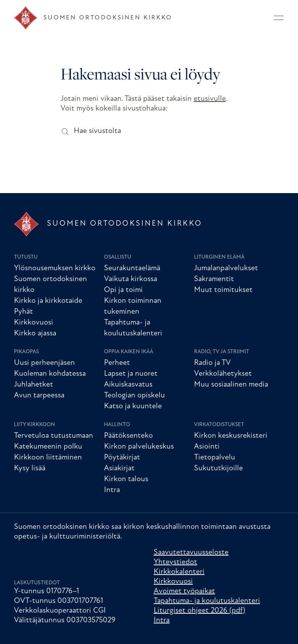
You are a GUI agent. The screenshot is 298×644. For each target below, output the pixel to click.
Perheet (117, 363)
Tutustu (26, 257)
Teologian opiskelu (134, 395)
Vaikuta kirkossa (131, 279)
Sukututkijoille (218, 468)
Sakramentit (214, 279)
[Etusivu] (93, 18)
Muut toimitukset (223, 290)
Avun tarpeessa (39, 395)
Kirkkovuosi (34, 323)
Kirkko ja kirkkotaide (48, 301)
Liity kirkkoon (35, 425)
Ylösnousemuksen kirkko (55, 268)
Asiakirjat (119, 468)
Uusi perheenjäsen (44, 363)
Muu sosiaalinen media (231, 385)
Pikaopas (26, 352)
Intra (112, 490)
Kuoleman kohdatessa (50, 374)
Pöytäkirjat (122, 458)
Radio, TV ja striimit (222, 352)
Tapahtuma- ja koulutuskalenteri (207, 601)
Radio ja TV (212, 363)
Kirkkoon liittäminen (48, 458)
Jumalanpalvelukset (226, 268)
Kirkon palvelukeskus (139, 447)
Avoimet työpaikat (184, 591)
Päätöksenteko (128, 436)
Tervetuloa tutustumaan (54, 436)
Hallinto (117, 425)
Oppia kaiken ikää (129, 352)
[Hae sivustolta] (65, 131)
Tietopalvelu (215, 458)
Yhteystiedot (175, 562)
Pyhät (23, 312)
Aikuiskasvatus (128, 385)
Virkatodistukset (219, 425)
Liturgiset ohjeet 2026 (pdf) (199, 611)
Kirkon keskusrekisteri (231, 436)
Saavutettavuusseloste (191, 552)
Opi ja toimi (123, 290)
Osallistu (118, 257)
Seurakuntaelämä (132, 268)
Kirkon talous (126, 479)
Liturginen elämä (219, 257)
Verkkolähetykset (223, 374)
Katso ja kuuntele (133, 406)
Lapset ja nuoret (131, 374)
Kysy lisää (30, 468)
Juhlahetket (34, 385)
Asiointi (207, 447)
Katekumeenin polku (48, 447)
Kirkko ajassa (35, 333)
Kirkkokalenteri (179, 572)
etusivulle (210, 99)
